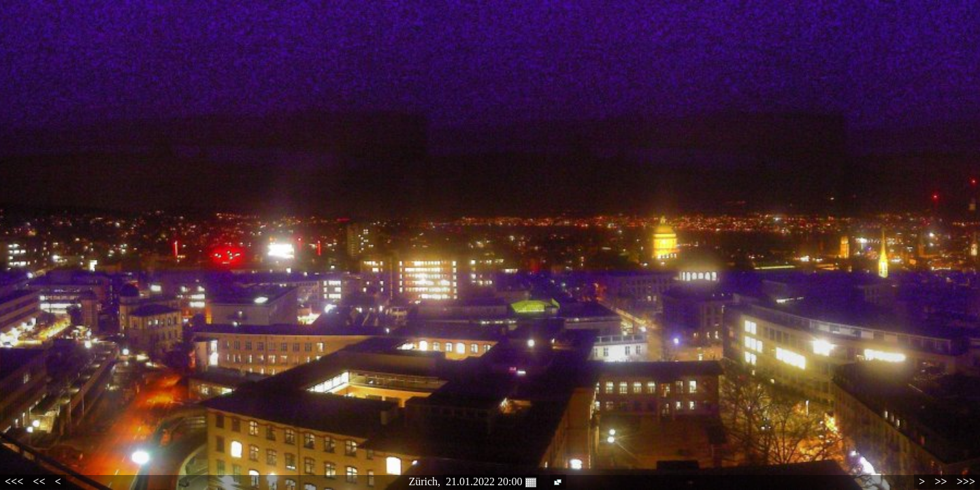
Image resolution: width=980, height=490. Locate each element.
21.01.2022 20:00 (491, 482)
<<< (14, 481)
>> (941, 481)
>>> (966, 481)
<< (39, 481)
